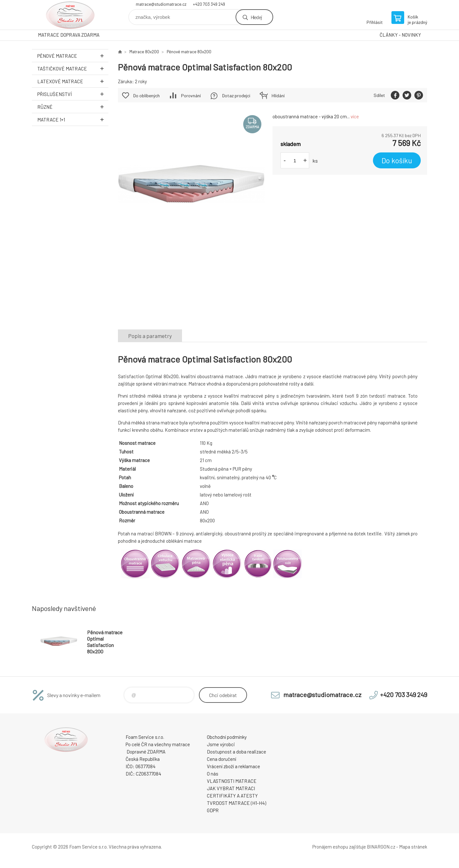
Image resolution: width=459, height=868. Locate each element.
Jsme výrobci (221, 744)
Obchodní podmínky (227, 737)
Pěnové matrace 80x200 (189, 52)
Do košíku (397, 160)
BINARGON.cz (381, 847)
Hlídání (278, 96)
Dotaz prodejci (236, 96)
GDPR (213, 810)
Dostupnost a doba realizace (237, 752)
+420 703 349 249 (209, 4)
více (355, 116)
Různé (73, 107)
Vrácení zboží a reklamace (233, 766)
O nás (213, 774)
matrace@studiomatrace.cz (161, 4)
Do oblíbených (146, 96)
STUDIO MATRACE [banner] (70, 15)
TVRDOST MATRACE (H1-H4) (237, 803)
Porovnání (191, 96)
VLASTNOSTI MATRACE (232, 781)
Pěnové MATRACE (73, 56)
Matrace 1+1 (73, 119)
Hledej (256, 17)
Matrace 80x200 (144, 52)
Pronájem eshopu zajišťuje (339, 847)
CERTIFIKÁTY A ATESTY (232, 796)
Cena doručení (222, 759)
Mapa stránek (413, 847)
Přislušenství (73, 94)
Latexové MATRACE (73, 81)
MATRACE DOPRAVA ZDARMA (69, 35)
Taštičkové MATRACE (73, 68)
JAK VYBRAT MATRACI (231, 788)
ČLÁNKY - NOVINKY (400, 35)
